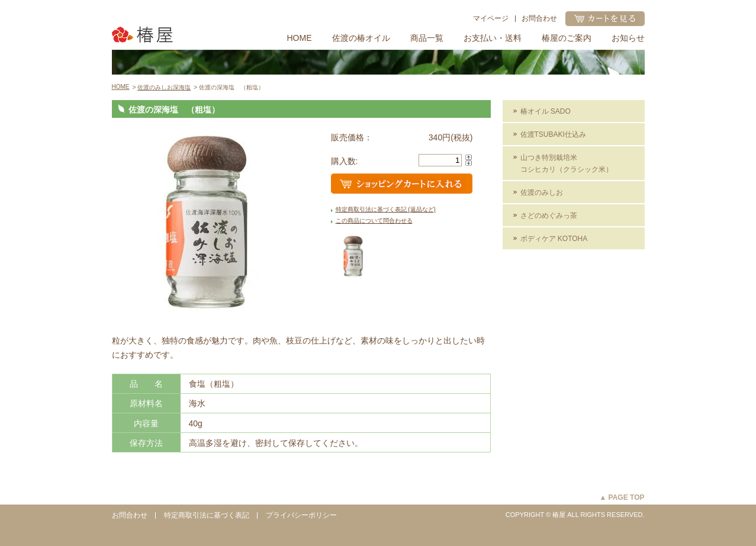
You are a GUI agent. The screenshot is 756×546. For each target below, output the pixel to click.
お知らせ (628, 38)
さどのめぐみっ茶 (549, 216)
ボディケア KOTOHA (554, 239)
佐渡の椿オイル (361, 38)
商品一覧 (427, 38)
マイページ (491, 18)
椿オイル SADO (546, 111)
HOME (300, 38)
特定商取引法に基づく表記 (207, 515)
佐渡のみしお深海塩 (164, 87)
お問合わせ (539, 18)
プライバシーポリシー (301, 515)
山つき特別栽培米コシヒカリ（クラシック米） (567, 163)
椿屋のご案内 (567, 38)
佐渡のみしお (542, 192)
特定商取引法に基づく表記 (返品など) (386, 209)
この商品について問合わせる (374, 221)
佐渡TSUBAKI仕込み (553, 134)
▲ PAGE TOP (622, 497)
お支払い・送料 (493, 38)
